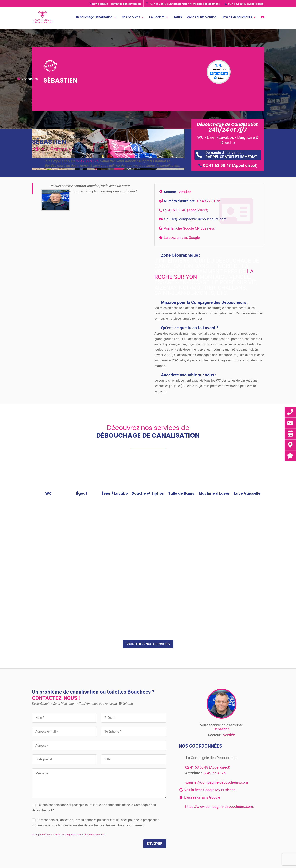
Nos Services (131, 17)
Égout (82, 493)
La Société (157, 17)
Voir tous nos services (148, 644)
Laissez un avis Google (182, 237)
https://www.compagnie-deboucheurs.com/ (220, 807)
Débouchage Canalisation (94, 17)
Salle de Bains (181, 493)
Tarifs (178, 17)
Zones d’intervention (202, 17)
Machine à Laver (214, 493)
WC (49, 493)
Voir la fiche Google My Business (189, 228)
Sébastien (222, 729)
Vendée (185, 192)
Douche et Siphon (148, 493)
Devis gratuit (115, 4)
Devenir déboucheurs (237, 17)
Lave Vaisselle (247, 493)
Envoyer (155, 843)
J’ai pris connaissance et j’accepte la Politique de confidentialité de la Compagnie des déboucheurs (94, 808)
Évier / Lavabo (115, 493)
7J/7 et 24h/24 (183, 4)
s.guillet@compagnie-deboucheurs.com (195, 219)
